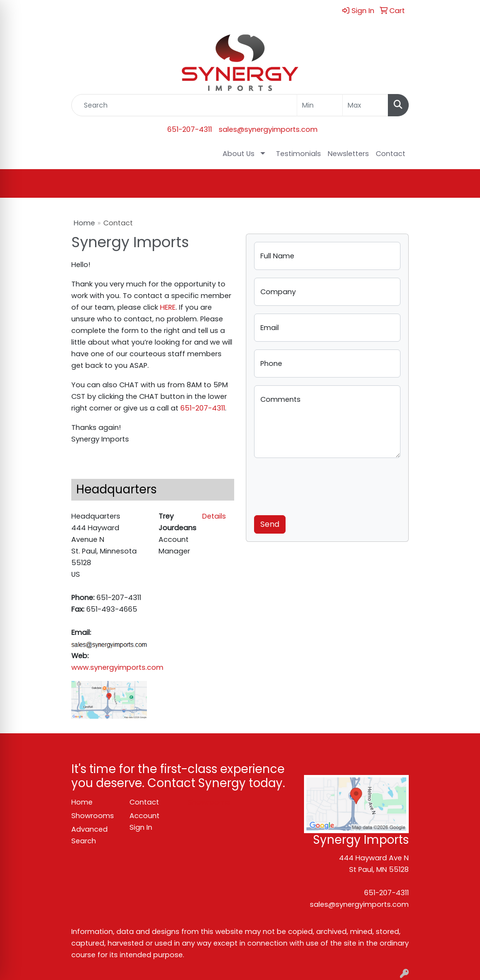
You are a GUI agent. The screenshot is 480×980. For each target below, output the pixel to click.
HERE (168, 307)
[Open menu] (461, 184)
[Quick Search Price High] (365, 105)
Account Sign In (144, 822)
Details (214, 516)
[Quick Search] (184, 105)
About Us (239, 154)
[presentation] (328, 485)
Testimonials (298, 154)
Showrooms (93, 816)
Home (84, 223)
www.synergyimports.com (117, 667)
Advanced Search (89, 835)
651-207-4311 (190, 129)
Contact (391, 154)
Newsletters (348, 154)
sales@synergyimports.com (268, 129)
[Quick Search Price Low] (320, 105)
